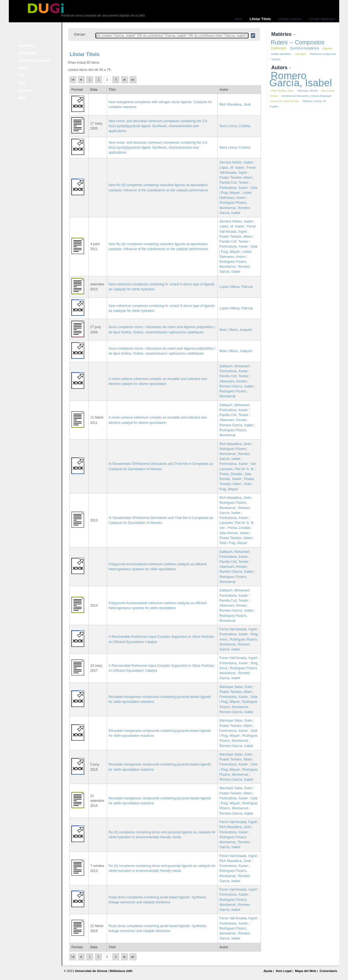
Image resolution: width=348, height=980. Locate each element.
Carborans (278, 48)
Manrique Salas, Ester (236, 687)
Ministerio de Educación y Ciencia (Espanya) (307, 96)
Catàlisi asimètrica (281, 54)
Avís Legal (283, 971)
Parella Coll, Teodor (234, 183)
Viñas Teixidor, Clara (282, 91)
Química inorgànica (304, 48)
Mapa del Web (305, 971)
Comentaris (328, 971)
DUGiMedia (27, 53)
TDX (22, 76)
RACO (23, 68)
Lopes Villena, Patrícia (236, 287)
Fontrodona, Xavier (234, 188)
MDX (22, 83)
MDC (22, 98)
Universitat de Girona (91, 971)
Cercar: (80, 34)
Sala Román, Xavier (234, 533)
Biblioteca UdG (121, 971)
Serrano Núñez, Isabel (236, 162)
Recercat (25, 90)
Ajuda (268, 971)
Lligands (327, 49)
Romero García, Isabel (236, 386)
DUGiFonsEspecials (34, 61)
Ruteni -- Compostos (297, 42)
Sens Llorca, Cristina (235, 126)
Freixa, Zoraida (231, 474)
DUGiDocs (27, 46)
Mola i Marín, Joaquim (236, 330)
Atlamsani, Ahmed (233, 381)
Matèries (282, 34)
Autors (280, 67)
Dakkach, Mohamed (234, 366)
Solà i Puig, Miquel (233, 543)
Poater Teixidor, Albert (236, 178)
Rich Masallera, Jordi (235, 105)
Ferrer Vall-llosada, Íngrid (238, 629)
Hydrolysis (301, 54)
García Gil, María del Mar (285, 101)
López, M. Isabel (232, 168)
